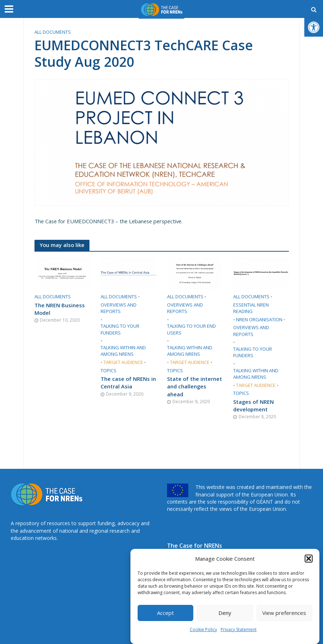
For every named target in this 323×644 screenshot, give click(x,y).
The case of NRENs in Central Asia (128, 382)
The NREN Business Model (60, 309)
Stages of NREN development (254, 405)
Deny (225, 613)
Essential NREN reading (251, 308)
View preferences (284, 613)
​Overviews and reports (119, 308)
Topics (109, 370)
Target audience (123, 362)
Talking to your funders (120, 329)
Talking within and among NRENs (123, 351)
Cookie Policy (203, 629)
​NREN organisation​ (259, 319)
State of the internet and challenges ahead (195, 386)
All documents (53, 32)
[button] (314, 27)
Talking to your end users (192, 329)
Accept (165, 613)
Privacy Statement (239, 629)
